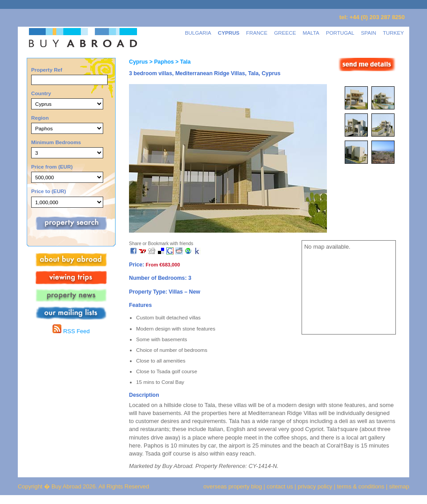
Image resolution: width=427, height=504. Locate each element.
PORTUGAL (340, 33)
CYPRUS (229, 33)
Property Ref (47, 70)
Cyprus (138, 62)
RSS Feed (71, 331)
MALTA (311, 33)
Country (41, 93)
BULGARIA (198, 33)
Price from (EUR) (52, 167)
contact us (280, 486)
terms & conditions (362, 486)
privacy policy (315, 486)
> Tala (182, 62)
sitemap (398, 486)
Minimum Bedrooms (56, 142)
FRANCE (257, 33)
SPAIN (369, 33)
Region (40, 118)
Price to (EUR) (48, 191)
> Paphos (161, 62)
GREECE (285, 33)
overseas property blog (233, 486)
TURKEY (393, 33)
